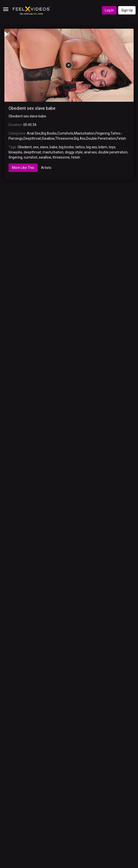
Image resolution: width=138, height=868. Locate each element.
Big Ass (80, 138)
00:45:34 (30, 125)
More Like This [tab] (23, 168)
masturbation (53, 152)
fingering (15, 157)
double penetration (113, 152)
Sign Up (127, 10)
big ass (92, 147)
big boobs (66, 147)
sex (36, 147)
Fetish (121, 138)
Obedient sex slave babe (32, 108)
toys (112, 147)
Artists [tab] (46, 168)
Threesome (64, 138)
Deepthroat (32, 138)
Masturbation (84, 133)
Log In (109, 10)
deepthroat (32, 152)
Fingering (103, 133)
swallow (45, 157)
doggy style (74, 152)
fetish (76, 157)
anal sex (90, 152)
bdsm (103, 147)
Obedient (25, 147)
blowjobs (15, 152)
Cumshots (65, 133)
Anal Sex (34, 133)
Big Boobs (49, 133)
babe (53, 147)
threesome (61, 157)
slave (44, 147)
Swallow (48, 138)
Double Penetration (101, 138)
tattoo (80, 147)
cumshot (31, 157)
